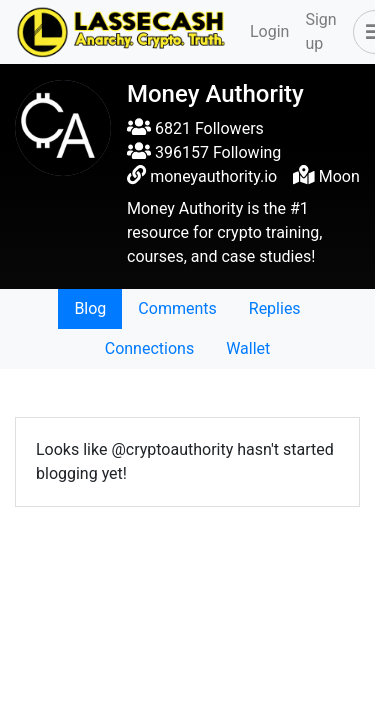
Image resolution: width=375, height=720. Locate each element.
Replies (275, 308)
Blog (90, 308)
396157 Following (204, 152)
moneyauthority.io (213, 176)
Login (269, 31)
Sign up (320, 31)
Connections (149, 348)
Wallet (248, 348)
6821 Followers (195, 128)
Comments (177, 308)
